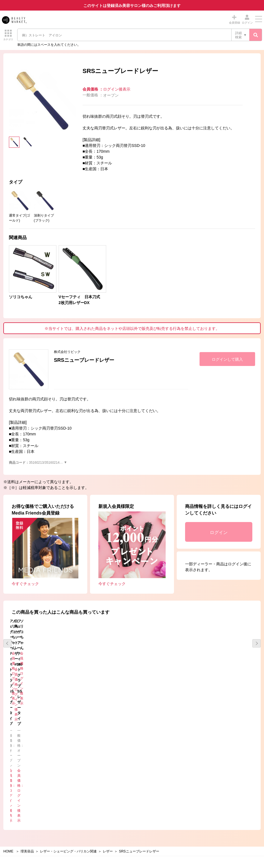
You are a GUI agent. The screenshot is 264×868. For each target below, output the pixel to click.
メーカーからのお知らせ (27, 754)
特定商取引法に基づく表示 (158, 754)
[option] (42, 101)
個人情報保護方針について (28, 797)
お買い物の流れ (149, 762)
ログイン (219, 532)
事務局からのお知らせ (25, 746)
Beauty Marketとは (152, 746)
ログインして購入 (227, 359)
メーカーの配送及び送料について (163, 770)
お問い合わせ (148, 797)
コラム (13, 762)
